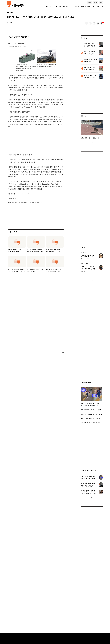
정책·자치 (65, 6)
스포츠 (93, 6)
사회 (51, 6)
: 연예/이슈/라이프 (88, 471)
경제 (56, 6)
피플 (89, 6)
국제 (60, 6)
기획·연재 (76, 6)
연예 (98, 6)
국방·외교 (12, 13)
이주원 (8, 22)
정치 (47, 6)
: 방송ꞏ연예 (87, 383)
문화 (71, 6)
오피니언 (83, 6)
